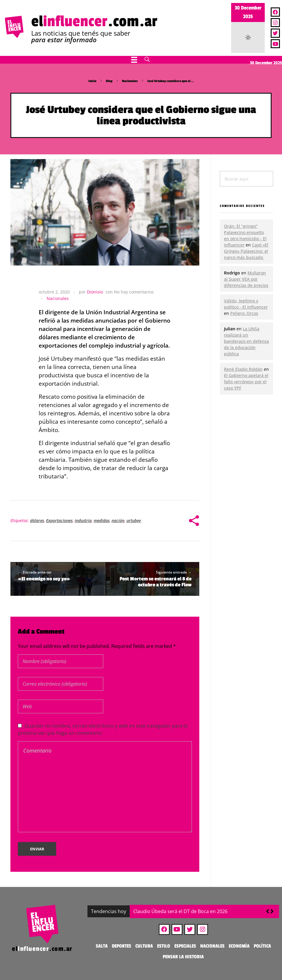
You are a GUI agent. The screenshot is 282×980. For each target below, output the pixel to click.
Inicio (92, 81)
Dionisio (95, 292)
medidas (102, 520)
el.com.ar (94, 21)
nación (118, 520)
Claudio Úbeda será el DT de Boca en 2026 (180, 911)
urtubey (134, 520)
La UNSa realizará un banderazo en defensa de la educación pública (246, 341)
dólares (37, 520)
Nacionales (130, 81)
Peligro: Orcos (244, 313)
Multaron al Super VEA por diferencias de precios (246, 279)
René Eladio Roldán (243, 369)
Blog (109, 81)
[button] (272, 911)
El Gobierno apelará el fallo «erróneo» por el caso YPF (246, 382)
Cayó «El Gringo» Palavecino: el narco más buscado (246, 251)
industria (83, 520)
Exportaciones (59, 520)
